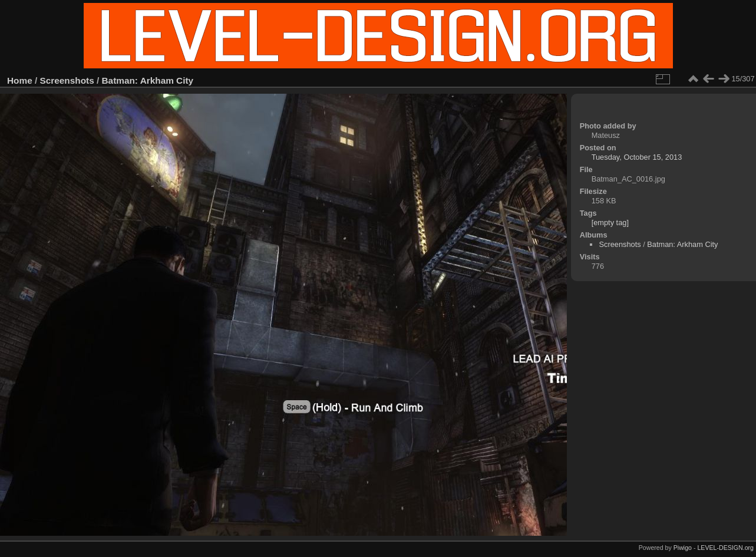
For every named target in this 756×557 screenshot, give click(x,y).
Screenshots (67, 80)
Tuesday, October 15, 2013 (637, 157)
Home (20, 80)
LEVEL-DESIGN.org (725, 548)
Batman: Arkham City (148, 80)
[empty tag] (610, 223)
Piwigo (683, 548)
